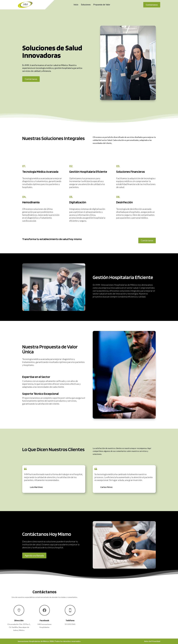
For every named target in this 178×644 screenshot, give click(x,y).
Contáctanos (152, 5)
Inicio (76, 5)
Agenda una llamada (34, 555)
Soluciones (86, 5)
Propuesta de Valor (102, 5)
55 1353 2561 (70, 624)
